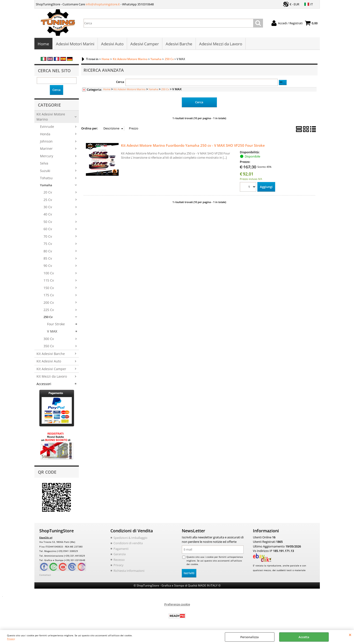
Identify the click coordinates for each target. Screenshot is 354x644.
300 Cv (49, 339)
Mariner (46, 149)
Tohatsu (46, 178)
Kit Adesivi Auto (49, 362)
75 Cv (48, 244)
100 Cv (49, 274)
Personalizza (250, 637)
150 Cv (49, 288)
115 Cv (49, 281)
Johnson (46, 142)
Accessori (44, 384)
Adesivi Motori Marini (75, 44)
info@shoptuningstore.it (103, 4)
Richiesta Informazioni (129, 571)
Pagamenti (121, 549)
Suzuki (45, 171)
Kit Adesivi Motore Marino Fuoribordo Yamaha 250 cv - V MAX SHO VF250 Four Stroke (193, 146)
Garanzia (120, 555)
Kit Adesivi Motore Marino (51, 117)
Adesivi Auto (112, 44)
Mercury (47, 156)
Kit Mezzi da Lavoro (52, 377)
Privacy (11, 639)
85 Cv (48, 259)
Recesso (119, 560)
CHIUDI (350, 635)
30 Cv (48, 207)
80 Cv (48, 251)
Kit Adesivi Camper (51, 369)
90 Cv (48, 266)
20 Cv (48, 193)
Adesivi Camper (145, 44)
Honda (45, 134)
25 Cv (48, 200)
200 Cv (49, 303)
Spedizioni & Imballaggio (130, 538)
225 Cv (49, 310)
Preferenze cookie (177, 605)
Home (43, 44)
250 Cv (48, 317)
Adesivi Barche (179, 44)
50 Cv (48, 222)
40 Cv (48, 215)
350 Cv (49, 346)
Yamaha (46, 185)
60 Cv (48, 229)
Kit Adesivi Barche (51, 354)
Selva (44, 164)
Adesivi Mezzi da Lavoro (221, 44)
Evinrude (47, 127)
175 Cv (49, 295)
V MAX (52, 332)
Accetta (304, 637)
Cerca (120, 82)
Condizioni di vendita (128, 544)
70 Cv (48, 237)
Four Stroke (56, 324)
